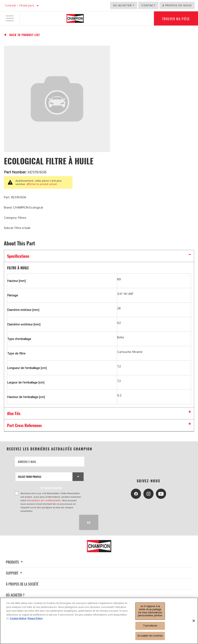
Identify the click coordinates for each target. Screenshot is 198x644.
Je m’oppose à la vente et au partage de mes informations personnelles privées (150, 611)
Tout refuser (150, 626)
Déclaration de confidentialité (44, 500)
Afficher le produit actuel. (42, 184)
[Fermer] (194, 621)
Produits (15, 562)
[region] (99, 621)
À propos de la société (22, 584)
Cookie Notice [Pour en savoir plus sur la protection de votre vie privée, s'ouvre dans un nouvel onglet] (18, 618)
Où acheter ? (124, 5)
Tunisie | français (19, 6)
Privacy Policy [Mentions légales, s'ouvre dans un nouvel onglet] (35, 618)
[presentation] (45, 522)
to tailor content (51, 488)
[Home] (75, 18)
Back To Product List (25, 35)
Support (14, 573)
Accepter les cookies (150, 636)
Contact (148, 5)
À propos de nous (177, 5)
